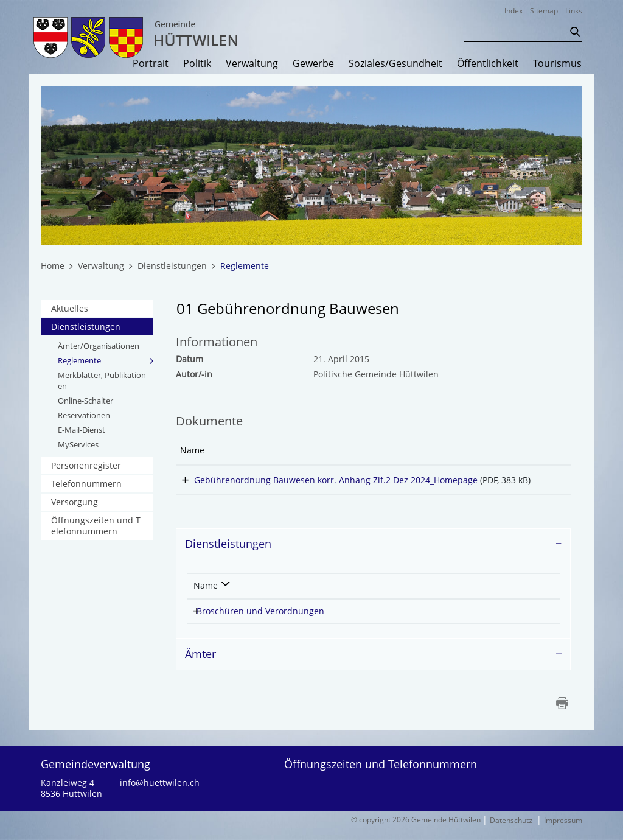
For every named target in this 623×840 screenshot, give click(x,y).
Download (545, 482)
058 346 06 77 (502, 622)
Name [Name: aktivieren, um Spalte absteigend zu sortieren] (206, 596)
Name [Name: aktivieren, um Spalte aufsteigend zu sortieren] (192, 450)
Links (574, 11)
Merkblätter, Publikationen (102, 380)
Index (513, 11)
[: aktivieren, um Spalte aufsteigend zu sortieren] (545, 451)
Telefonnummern (86, 484)
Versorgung (75, 502)
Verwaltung (252, 64)
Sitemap (544, 11)
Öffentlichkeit (488, 64)
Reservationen (84, 415)
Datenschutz (511, 831)
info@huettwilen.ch (160, 794)
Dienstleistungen (86, 327)
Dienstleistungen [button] (228, 555)
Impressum (563, 831)
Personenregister (86, 465)
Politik (197, 64)
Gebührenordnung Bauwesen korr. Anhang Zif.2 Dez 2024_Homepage (322, 480)
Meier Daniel (408, 622)
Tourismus (557, 64)
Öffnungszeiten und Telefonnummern (96, 526)
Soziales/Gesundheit (395, 64)
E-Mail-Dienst (82, 430)
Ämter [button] (200, 665)
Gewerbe (313, 64)
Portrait (151, 64)
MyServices (78, 444)
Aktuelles (70, 308)
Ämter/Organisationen (99, 346)
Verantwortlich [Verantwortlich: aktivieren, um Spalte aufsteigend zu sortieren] (409, 596)
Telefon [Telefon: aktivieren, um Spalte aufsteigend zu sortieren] (486, 596)
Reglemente (105, 360)
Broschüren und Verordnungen (260, 622)
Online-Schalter (85, 401)
